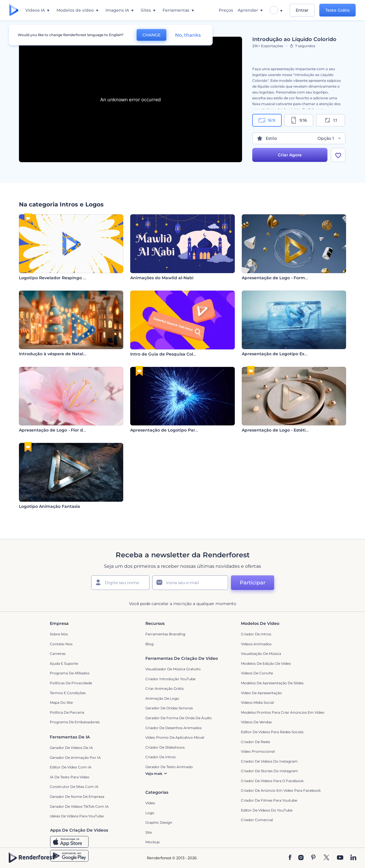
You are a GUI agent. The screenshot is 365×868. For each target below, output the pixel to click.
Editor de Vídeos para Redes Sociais (272, 732)
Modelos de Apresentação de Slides (272, 683)
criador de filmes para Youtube (269, 800)
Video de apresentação (261, 693)
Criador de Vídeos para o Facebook (272, 781)
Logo (150, 813)
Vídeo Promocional (258, 751)
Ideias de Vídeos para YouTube (77, 816)
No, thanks (188, 35)
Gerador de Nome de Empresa (77, 797)
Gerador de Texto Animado (169, 767)
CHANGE (151, 35)
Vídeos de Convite (257, 673)
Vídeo (150, 803)
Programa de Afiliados (70, 673)
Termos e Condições (68, 693)
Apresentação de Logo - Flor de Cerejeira (62, 430)
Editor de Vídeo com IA (71, 767)
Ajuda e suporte (64, 663)
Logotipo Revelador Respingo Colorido (60, 278)
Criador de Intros (256, 634)
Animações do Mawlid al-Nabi (162, 278)
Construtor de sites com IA (74, 787)
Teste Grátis (337, 10)
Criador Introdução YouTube (170, 679)
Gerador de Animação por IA (75, 757)
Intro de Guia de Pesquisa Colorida (167, 354)
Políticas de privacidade (71, 683)
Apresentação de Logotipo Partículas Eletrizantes (183, 430)
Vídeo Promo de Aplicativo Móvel (175, 737)
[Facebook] (290, 858)
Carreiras (58, 654)
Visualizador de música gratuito (173, 669)
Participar (253, 583)
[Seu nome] (120, 583)
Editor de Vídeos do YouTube (267, 810)
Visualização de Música (261, 654)
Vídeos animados (256, 644)
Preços (226, 10)
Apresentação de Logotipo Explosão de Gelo (289, 354)
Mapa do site (61, 702)
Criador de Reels (255, 742)
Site (149, 832)
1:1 (330, 120)
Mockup (152, 842)
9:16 (299, 120)
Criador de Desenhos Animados (173, 728)
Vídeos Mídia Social (257, 702)
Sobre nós (59, 634)
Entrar (302, 10)
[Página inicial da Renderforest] (14, 10)
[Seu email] (190, 583)
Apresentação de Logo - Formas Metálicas (286, 278)
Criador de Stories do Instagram (269, 771)
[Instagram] (301, 858)
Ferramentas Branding (165, 634)
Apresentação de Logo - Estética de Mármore (290, 430)
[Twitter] (326, 858)
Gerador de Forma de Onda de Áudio (179, 718)
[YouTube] (340, 858)
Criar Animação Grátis (165, 688)
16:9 (267, 120)
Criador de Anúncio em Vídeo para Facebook (281, 790)
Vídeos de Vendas (256, 722)
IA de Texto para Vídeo (70, 777)
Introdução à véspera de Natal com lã (59, 354)
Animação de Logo (162, 698)
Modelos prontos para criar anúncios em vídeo (283, 712)
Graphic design (159, 822)
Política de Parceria (67, 712)
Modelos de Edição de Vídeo (266, 663)
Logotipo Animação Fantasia (50, 506)
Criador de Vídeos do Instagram (269, 761)
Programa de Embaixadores (75, 722)
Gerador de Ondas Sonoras (169, 708)
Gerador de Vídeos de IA (71, 748)
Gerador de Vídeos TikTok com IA (79, 806)
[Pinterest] (313, 858)
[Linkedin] (353, 858)
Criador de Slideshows (165, 747)
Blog (149, 644)
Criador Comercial (257, 820)
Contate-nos (61, 644)
